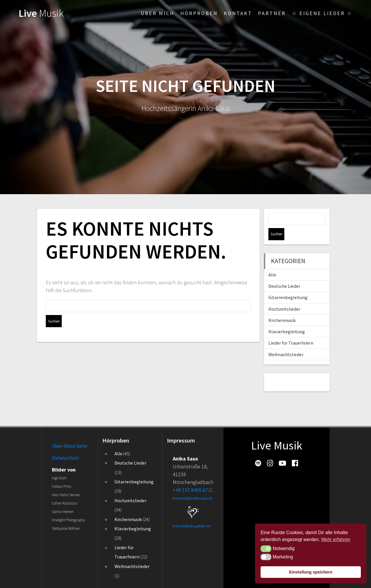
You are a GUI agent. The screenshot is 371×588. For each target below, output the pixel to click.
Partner (272, 13)
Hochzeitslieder (284, 297)
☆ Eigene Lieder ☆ (322, 13)
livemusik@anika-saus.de (192, 498)
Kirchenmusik (282, 308)
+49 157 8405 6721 (193, 490)
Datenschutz (66, 458)
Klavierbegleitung (287, 319)
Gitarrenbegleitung (288, 285)
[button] (266, 549)
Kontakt (238, 13)
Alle (272, 263)
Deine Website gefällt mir (192, 526)
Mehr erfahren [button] (336, 539)
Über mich (157, 13)
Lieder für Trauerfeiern (291, 331)
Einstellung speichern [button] (311, 572)
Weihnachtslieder (286, 342)
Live (41, 13)
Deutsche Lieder (284, 274)
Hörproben (199, 13)
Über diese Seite (70, 446)
